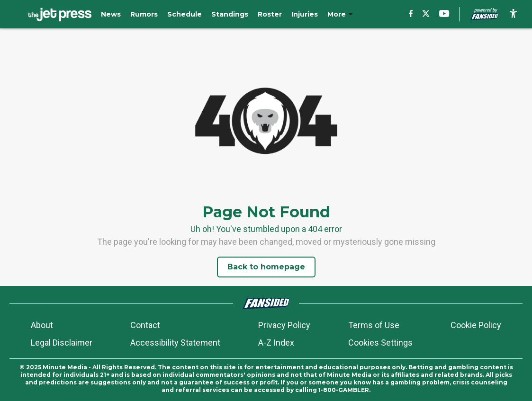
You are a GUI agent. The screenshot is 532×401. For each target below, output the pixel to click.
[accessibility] (513, 14)
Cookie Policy (476, 325)
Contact (145, 325)
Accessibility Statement (175, 343)
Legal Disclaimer (62, 343)
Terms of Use (374, 325)
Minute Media (65, 367)
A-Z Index (276, 343)
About (42, 325)
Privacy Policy (284, 325)
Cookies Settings (380, 343)
